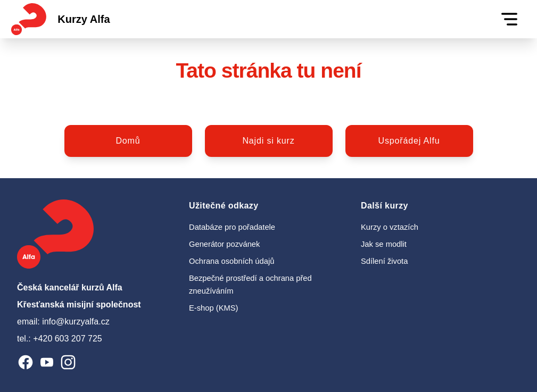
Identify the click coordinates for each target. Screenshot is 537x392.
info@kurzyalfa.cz (76, 322)
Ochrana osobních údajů (232, 261)
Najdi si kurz (268, 141)
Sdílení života (384, 261)
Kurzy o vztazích (390, 227)
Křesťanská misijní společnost (79, 305)
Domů (128, 141)
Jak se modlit (384, 244)
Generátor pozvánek (224, 244)
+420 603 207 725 (67, 339)
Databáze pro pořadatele (232, 227)
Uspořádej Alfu (409, 141)
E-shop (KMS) (213, 308)
